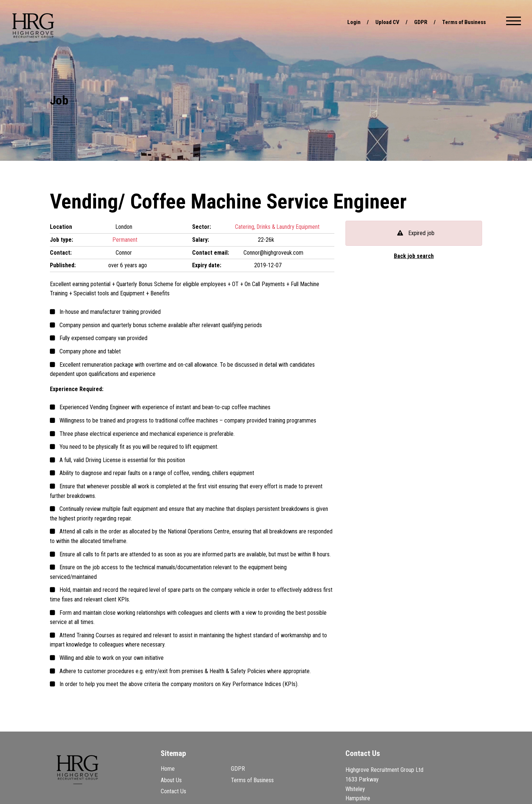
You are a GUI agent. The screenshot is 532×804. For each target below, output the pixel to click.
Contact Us (173, 791)
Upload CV (382, 22)
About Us (171, 780)
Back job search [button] (414, 256)
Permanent (125, 240)
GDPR (417, 22)
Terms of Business (462, 22)
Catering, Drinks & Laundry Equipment (278, 227)
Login (348, 22)
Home (168, 769)
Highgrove (33, 28)
